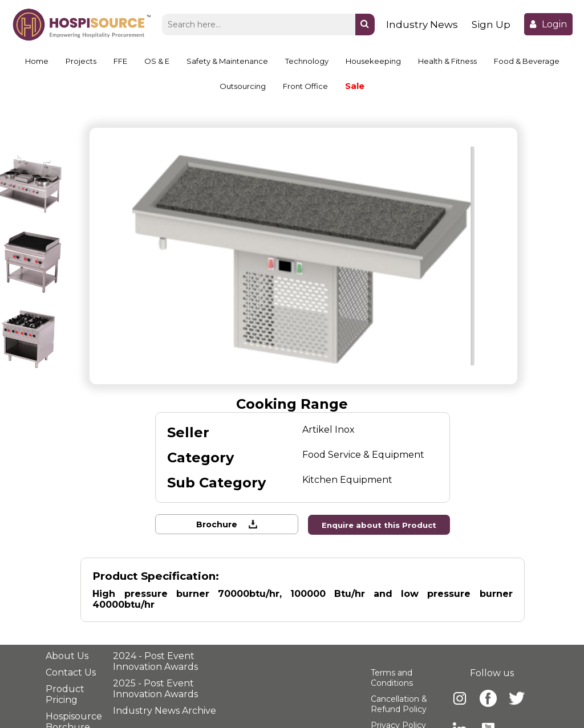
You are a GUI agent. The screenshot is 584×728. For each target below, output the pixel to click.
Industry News (422, 25)
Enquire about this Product (380, 524)
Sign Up (491, 25)
